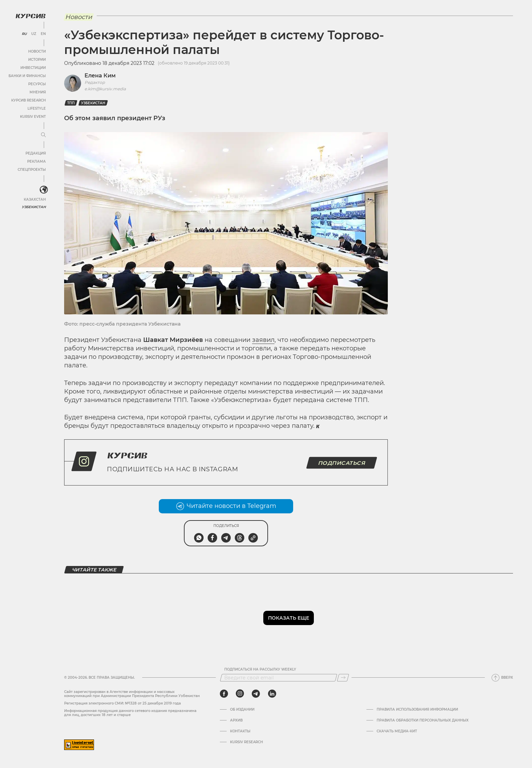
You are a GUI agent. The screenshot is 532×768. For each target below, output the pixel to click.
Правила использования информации (417, 710)
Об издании (242, 710)
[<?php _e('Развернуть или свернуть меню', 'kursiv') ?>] (44, 190)
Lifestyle (37, 108)
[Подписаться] (343, 678)
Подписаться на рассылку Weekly (260, 670)
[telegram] (256, 694)
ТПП (71, 103)
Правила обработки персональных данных (423, 720)
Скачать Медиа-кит (397, 731)
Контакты (240, 731)
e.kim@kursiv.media (105, 89)
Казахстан (35, 199)
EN (43, 34)
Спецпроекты (32, 170)
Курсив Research (28, 100)
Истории (37, 60)
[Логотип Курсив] (31, 16)
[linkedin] (272, 694)
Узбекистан (34, 207)
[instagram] (240, 694)
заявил (263, 340)
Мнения (38, 92)
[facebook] (224, 694)
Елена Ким (100, 76)
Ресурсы (37, 84)
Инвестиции (33, 68)
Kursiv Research (246, 742)
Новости (37, 51)
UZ (34, 34)
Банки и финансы (27, 76)
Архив (236, 720)
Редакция (36, 153)
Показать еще (289, 618)
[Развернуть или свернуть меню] (43, 135)
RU (24, 34)
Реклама (36, 161)
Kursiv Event (33, 117)
